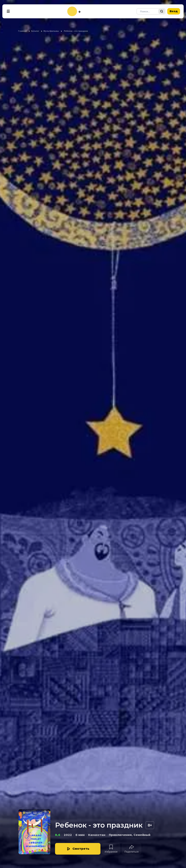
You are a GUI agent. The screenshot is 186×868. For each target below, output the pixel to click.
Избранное (111, 852)
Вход (174, 11)
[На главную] (74, 11)
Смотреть (81, 849)
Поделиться (131, 852)
